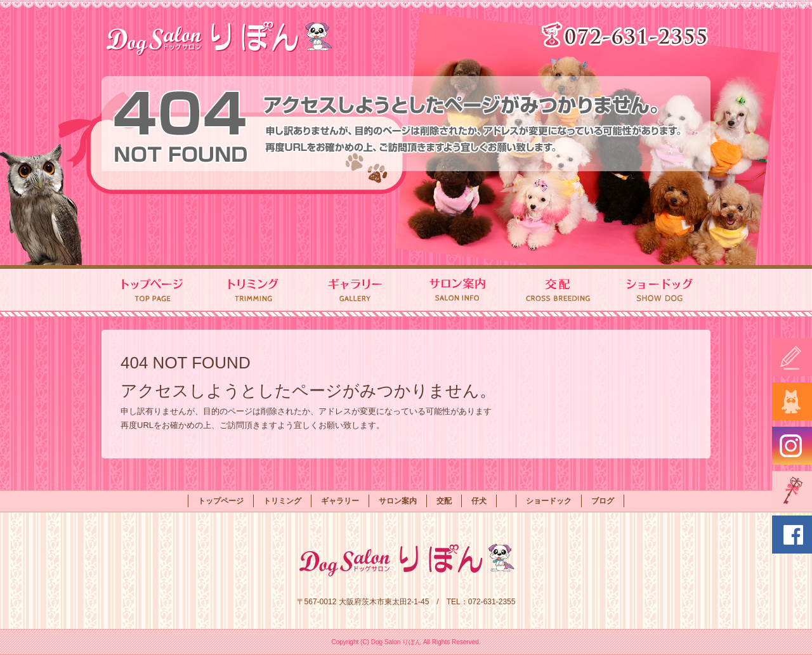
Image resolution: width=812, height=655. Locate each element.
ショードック (660, 291)
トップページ (152, 291)
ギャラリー (355, 291)
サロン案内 (457, 291)
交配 (558, 291)
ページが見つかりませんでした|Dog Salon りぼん (742, 6)
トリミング (254, 291)
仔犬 (479, 501)
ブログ (603, 501)
